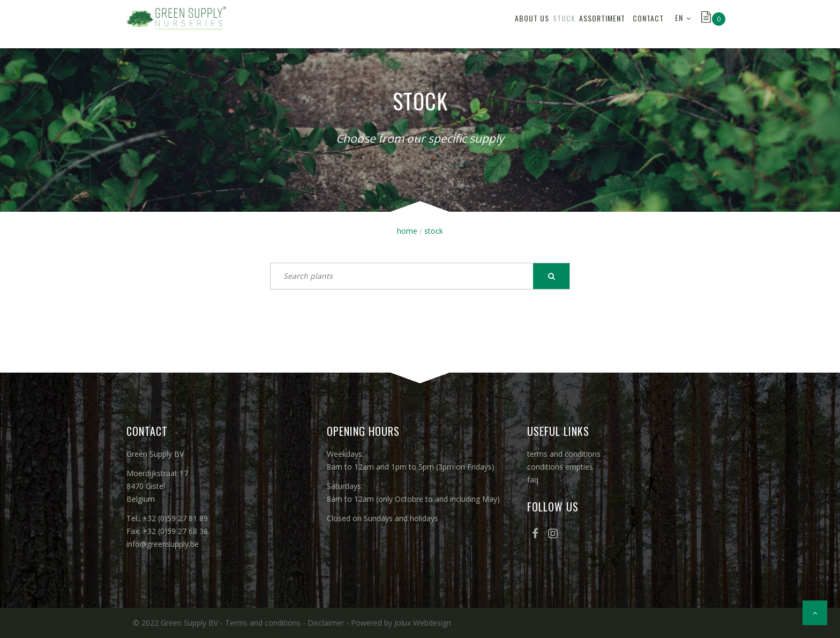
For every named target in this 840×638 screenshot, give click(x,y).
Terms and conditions (263, 623)
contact (642, 24)
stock (517, 24)
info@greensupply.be (163, 544)
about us (472, 24)
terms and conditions (564, 454)
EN (679, 24)
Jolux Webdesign (423, 623)
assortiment (569, 24)
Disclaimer (326, 623)
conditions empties (560, 467)
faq (533, 480)
